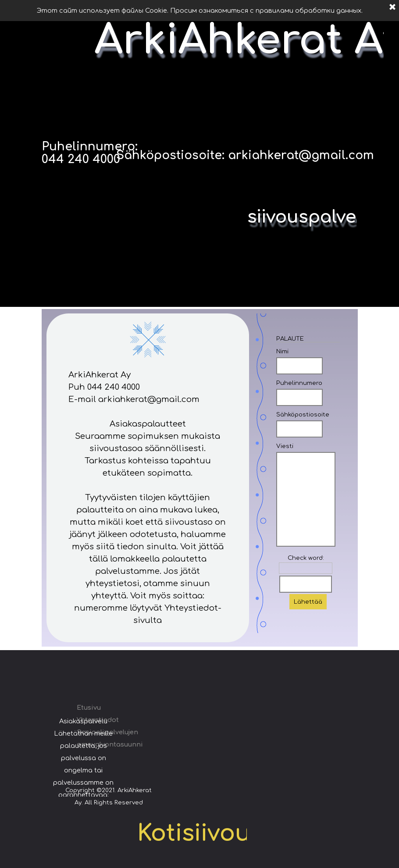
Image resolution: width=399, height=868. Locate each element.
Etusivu (89, 708)
